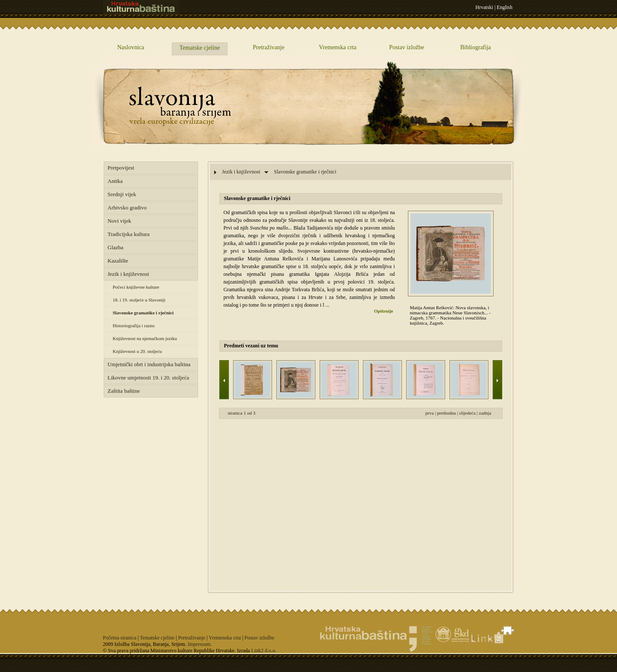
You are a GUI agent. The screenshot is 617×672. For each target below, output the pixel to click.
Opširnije (384, 311)
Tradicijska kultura (129, 234)
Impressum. (200, 644)
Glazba (115, 247)
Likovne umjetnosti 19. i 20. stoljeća (148, 378)
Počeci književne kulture (136, 287)
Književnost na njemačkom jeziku (145, 338)
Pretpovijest (121, 168)
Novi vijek (119, 221)
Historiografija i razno (134, 326)
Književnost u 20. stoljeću (137, 351)
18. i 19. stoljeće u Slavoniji (139, 300)
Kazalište (118, 261)
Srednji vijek (122, 194)
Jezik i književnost (128, 274)
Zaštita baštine (124, 391)
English (505, 7)
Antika (115, 181)
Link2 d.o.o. (264, 651)
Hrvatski (484, 7)
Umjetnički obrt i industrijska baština (149, 364)
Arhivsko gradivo (127, 208)
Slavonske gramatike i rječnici (143, 313)
